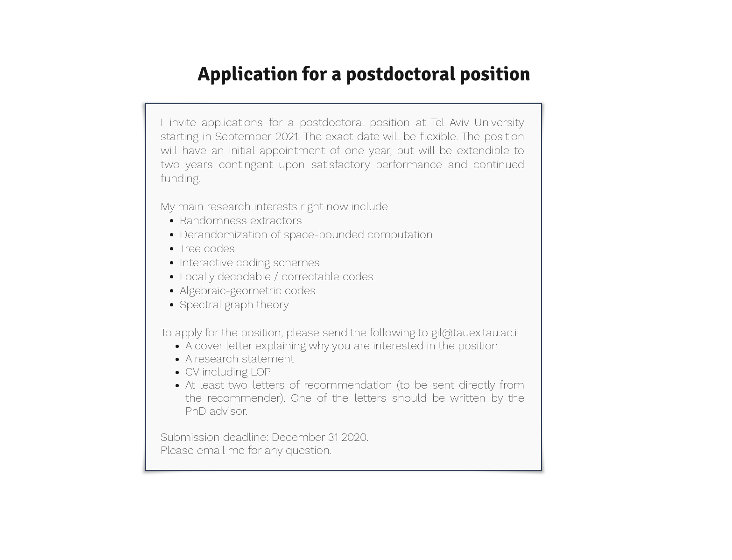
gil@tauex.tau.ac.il (475, 333)
